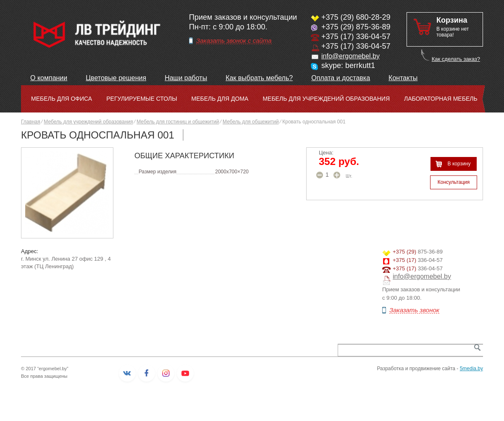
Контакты (403, 78)
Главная (31, 122)
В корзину (459, 164)
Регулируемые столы (142, 99)
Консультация (454, 182)
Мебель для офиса (62, 99)
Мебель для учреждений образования (326, 99)
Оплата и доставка (341, 78)
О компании (49, 78)
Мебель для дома (220, 99)
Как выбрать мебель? (259, 78)
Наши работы (186, 78)
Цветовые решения (116, 78)
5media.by (471, 369)
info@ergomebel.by (350, 56)
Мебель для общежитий (251, 122)
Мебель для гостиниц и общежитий (178, 122)
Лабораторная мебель (441, 99)
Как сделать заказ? (456, 59)
